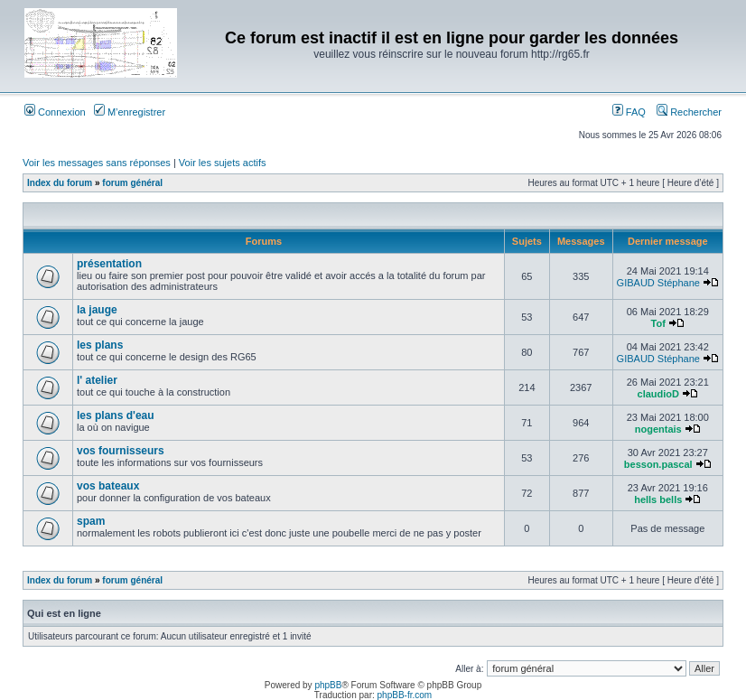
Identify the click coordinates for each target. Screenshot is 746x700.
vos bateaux (108, 486)
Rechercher (689, 112)
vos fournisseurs (121, 451)
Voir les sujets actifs (223, 163)
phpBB (328, 685)
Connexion (55, 112)
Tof (658, 323)
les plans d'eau (116, 415)
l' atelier (97, 380)
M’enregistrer (130, 112)
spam (91, 521)
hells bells (658, 499)
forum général (132, 183)
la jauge (97, 310)
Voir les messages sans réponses (97, 163)
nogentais (658, 429)
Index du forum (60, 183)
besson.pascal (658, 464)
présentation (109, 264)
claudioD (658, 394)
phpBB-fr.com (405, 695)
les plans (100, 345)
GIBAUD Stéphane (658, 283)
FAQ (629, 112)
